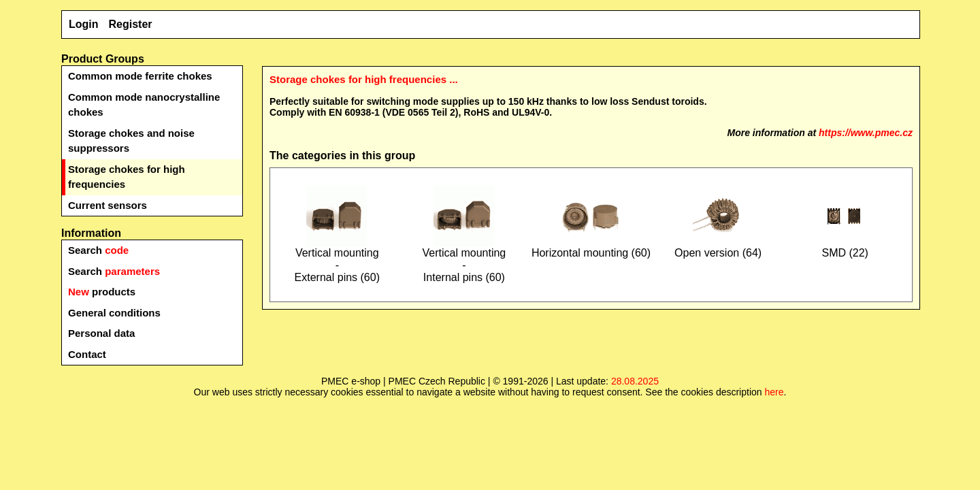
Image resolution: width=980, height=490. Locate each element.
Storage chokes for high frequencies (127, 177)
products (102, 292)
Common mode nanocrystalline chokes (144, 105)
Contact (87, 354)
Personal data (101, 333)
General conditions (114, 313)
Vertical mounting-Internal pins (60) (464, 260)
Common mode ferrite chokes (140, 76)
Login (84, 24)
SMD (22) (845, 248)
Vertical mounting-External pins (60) (337, 260)
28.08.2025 (635, 381)
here (774, 392)
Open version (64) (718, 248)
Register (131, 24)
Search (98, 250)
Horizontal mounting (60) (591, 248)
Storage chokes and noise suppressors (131, 141)
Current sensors (108, 205)
